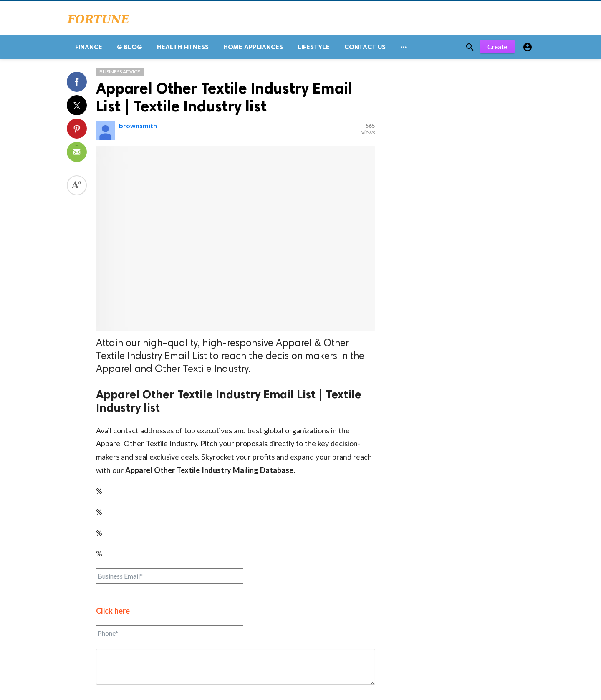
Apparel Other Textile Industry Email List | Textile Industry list (224, 100)
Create (497, 50)
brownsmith (138, 128)
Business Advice (120, 75)
